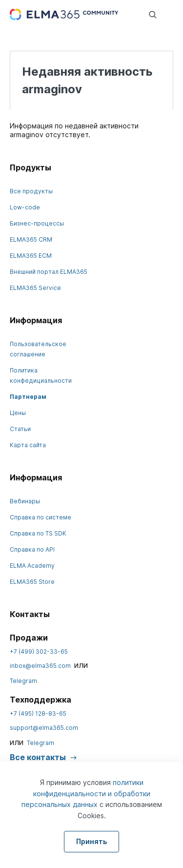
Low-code (25, 207)
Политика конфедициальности (41, 375)
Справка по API (32, 549)
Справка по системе (41, 517)
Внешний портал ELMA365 (49, 272)
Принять (91, 841)
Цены (18, 413)
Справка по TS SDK (38, 533)
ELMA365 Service (35, 288)
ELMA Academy (32, 566)
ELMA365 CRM (31, 239)
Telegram (23, 681)
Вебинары (25, 501)
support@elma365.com (44, 728)
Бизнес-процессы (37, 223)
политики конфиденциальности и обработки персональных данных (86, 793)
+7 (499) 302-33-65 (39, 651)
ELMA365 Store (32, 582)
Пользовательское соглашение (38, 349)
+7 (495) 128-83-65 (38, 713)
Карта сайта (28, 445)
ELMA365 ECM (31, 256)
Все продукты (31, 191)
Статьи (20, 429)
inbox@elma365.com (40, 666)
